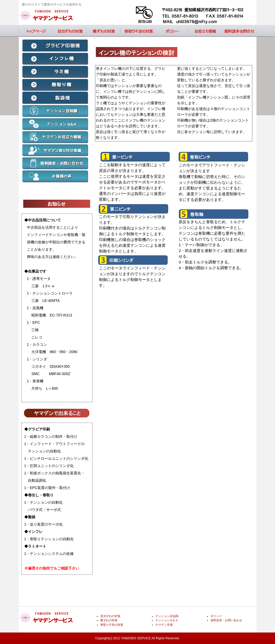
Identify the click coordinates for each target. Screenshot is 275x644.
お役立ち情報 (206, 31)
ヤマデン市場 (164, 625)
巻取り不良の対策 (138, 31)
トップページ (36, 31)
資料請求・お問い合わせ (239, 31)
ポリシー (172, 31)
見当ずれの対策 (70, 31)
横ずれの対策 (104, 31)
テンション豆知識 (167, 616)
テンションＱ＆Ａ (167, 620)
